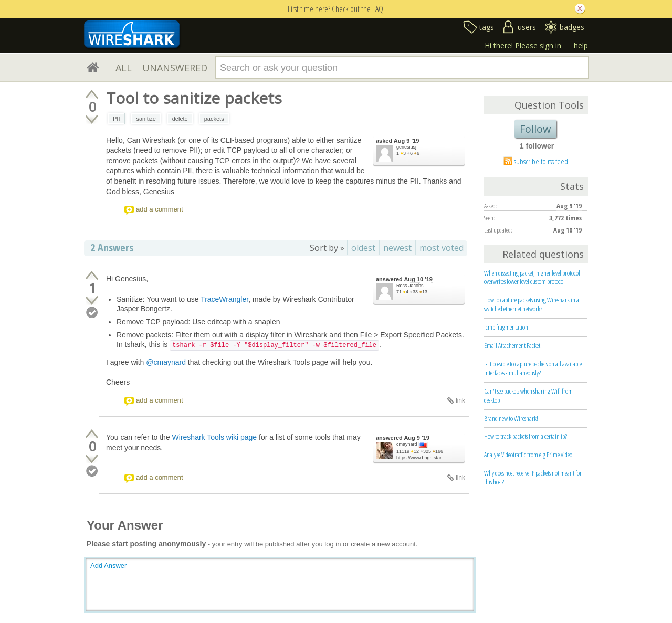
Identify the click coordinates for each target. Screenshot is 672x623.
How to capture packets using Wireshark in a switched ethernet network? (532, 304)
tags (487, 27)
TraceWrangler (224, 299)
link (460, 400)
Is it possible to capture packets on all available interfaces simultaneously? (533, 368)
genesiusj (406, 147)
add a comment (160, 209)
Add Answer (108, 566)
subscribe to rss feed (541, 161)
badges (572, 27)
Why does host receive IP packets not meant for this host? (533, 477)
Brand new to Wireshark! (511, 418)
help (581, 45)
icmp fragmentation (506, 327)
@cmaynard (166, 362)
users (527, 27)
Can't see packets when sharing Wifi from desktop (528, 395)
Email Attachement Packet (512, 345)
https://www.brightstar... (421, 458)
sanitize (146, 119)
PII (116, 119)
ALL (124, 68)
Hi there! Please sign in (523, 45)
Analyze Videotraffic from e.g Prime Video (528, 455)
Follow (535, 129)
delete (180, 119)
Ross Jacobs (410, 286)
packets (214, 119)
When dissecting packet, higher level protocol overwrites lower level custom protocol (532, 277)
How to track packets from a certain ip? (526, 436)
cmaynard (407, 444)
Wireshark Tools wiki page (215, 437)
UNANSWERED (175, 68)
